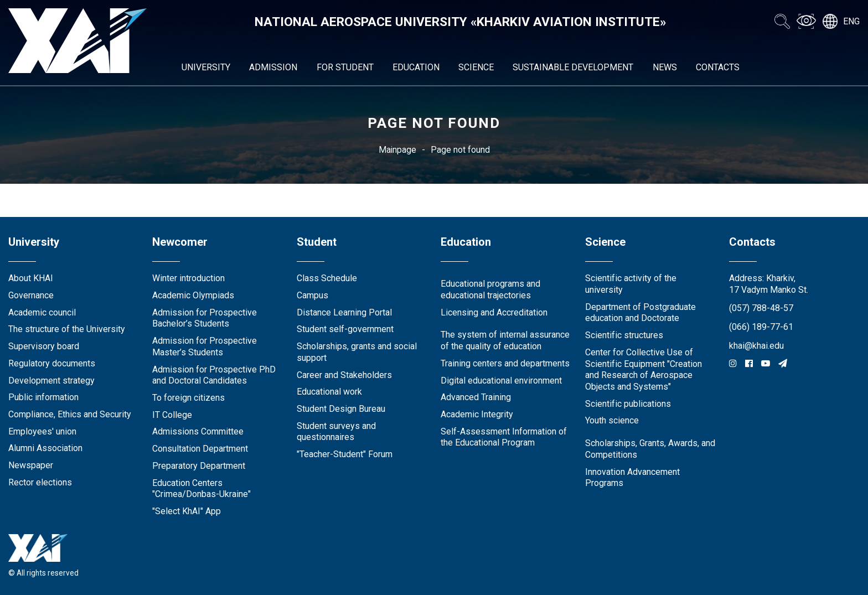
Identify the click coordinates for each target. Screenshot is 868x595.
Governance (31, 295)
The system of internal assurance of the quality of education (505, 340)
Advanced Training (476, 397)
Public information (43, 397)
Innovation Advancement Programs (632, 478)
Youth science (612, 420)
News (665, 67)
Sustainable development (573, 67)
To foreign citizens (188, 398)
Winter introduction (188, 278)
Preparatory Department (199, 466)
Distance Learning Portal (344, 312)
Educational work (329, 392)
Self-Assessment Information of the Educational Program (504, 437)
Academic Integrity (477, 414)
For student (345, 67)
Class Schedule (327, 278)
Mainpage (397, 150)
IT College (172, 415)
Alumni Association (45, 448)
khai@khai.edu (756, 346)
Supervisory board (44, 346)
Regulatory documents (52, 363)
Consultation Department (200, 449)
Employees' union (42, 431)
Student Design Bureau (341, 409)
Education (416, 67)
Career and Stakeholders (344, 375)
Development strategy (51, 381)
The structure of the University (67, 329)
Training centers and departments (505, 363)
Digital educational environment (501, 381)
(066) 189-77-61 (761, 327)
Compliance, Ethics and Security (70, 414)
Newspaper (31, 465)
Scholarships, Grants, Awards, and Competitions (650, 449)
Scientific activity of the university (631, 284)
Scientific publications (628, 404)
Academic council (42, 312)
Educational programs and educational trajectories (490, 289)
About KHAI (31, 278)
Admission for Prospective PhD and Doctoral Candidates (214, 375)
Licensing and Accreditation (494, 312)
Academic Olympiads (193, 295)
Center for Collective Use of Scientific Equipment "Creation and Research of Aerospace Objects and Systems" (644, 369)
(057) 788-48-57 (761, 308)
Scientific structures (624, 335)
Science (476, 67)
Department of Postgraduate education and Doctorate (640, 313)
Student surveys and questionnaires (336, 432)
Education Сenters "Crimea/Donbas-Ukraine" (201, 489)
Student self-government (345, 329)
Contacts (718, 67)
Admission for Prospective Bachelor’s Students (205, 318)
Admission (273, 67)
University (206, 67)
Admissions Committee (198, 431)
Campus (312, 295)
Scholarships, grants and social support (357, 352)
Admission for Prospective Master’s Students (205, 346)
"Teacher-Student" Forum (345, 454)
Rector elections (40, 482)
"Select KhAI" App (187, 511)
